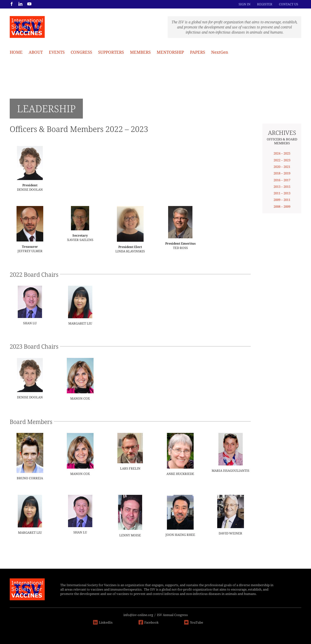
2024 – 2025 (282, 153)
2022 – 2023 (282, 160)
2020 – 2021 (282, 167)
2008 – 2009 (282, 206)
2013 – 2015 (282, 187)
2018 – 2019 (282, 173)
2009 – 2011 (282, 200)
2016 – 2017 (282, 180)
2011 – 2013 (282, 193)
